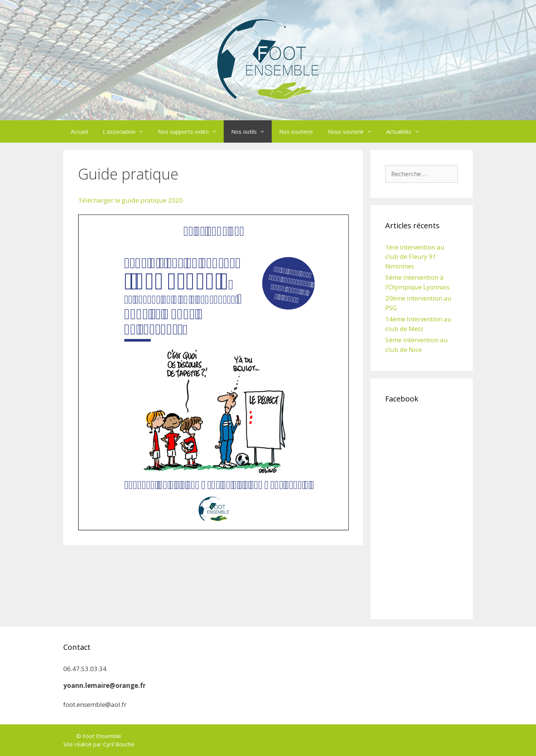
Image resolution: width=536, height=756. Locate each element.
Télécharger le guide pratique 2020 (130, 200)
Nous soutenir (353, 131)
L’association (127, 131)
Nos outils (251, 131)
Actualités (406, 131)
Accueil (79, 131)
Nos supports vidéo (191, 131)
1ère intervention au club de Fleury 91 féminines (415, 257)
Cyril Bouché (119, 744)
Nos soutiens (296, 131)
